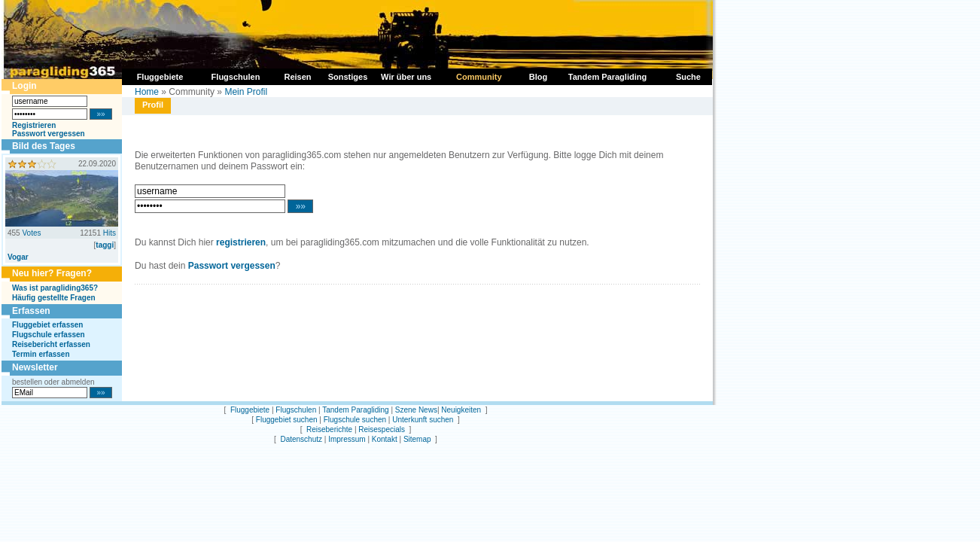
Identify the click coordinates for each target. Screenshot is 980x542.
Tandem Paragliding (355, 410)
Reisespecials (382, 429)
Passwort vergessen (49, 134)
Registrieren (34, 125)
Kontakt (385, 439)
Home (147, 92)
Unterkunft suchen (423, 420)
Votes (31, 233)
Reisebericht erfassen (51, 344)
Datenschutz (301, 439)
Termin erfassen (41, 354)
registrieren (241, 242)
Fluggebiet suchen (287, 420)
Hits (110, 233)
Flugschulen (296, 410)
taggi (105, 245)
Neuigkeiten (461, 410)
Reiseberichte (329, 429)
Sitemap (417, 439)
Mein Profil (246, 92)
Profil (153, 105)
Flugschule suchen (355, 420)
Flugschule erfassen (49, 335)
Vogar (18, 257)
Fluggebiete (250, 410)
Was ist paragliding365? (55, 288)
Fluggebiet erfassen (47, 325)
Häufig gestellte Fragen (54, 298)
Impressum (347, 439)
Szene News (416, 410)
